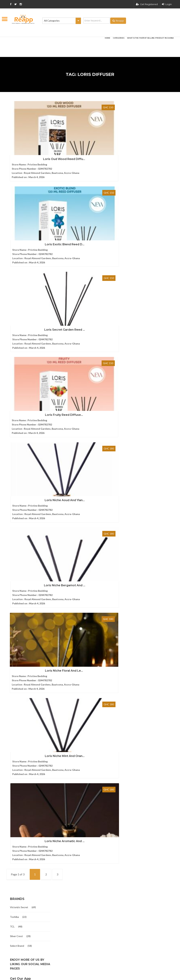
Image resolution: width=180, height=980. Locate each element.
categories (119, 38)
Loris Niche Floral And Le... (30, 376)
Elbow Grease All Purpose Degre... (84, 734)
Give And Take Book (77, 761)
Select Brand (17, 564)
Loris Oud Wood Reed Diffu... (30, 144)
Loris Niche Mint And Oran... (83, 376)
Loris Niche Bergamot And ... (88, 298)
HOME (107, 38)
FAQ (9, 730)
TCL (12, 545)
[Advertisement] (50, 41)
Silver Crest (16, 554)
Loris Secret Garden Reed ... (36, 221)
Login (167, 4)
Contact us (13, 724)
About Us (12, 718)
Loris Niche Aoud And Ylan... (36, 298)
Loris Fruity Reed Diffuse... (83, 221)
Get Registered (147, 4)
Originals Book (74, 787)
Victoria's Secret (19, 525)
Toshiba (14, 535)
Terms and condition (134, 886)
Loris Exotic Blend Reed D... (83, 144)
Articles (11, 736)
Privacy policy (164, 886)
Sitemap (11, 742)
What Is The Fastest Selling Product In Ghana (150, 38)
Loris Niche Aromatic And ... (36, 453)
